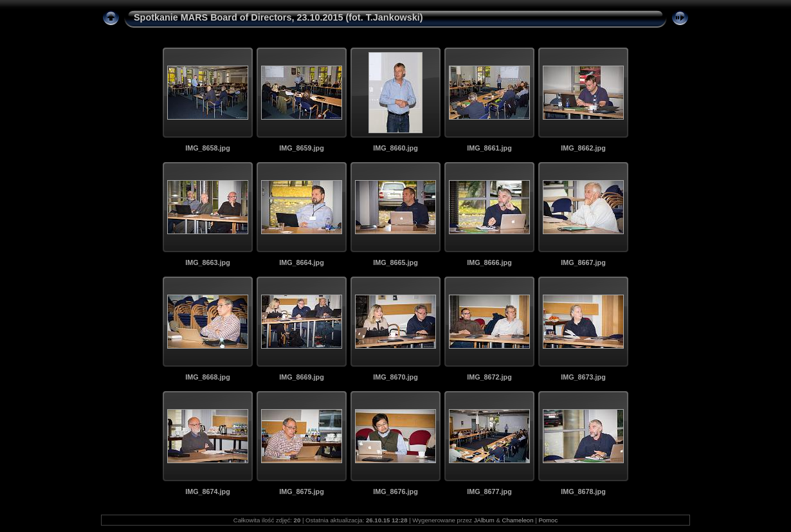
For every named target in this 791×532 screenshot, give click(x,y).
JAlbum (484, 520)
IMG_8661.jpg (489, 148)
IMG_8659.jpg (302, 148)
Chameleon (517, 520)
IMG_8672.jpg (489, 377)
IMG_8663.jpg (208, 262)
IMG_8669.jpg (302, 377)
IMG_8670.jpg (395, 377)
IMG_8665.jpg (395, 262)
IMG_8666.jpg (489, 262)
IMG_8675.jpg (302, 491)
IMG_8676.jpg (395, 491)
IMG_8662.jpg (583, 148)
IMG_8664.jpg (302, 262)
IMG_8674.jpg (208, 491)
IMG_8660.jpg (395, 148)
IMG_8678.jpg (583, 491)
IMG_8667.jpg (583, 262)
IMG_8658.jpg (208, 148)
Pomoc (548, 520)
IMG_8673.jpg (583, 377)
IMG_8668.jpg (208, 377)
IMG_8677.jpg (489, 491)
